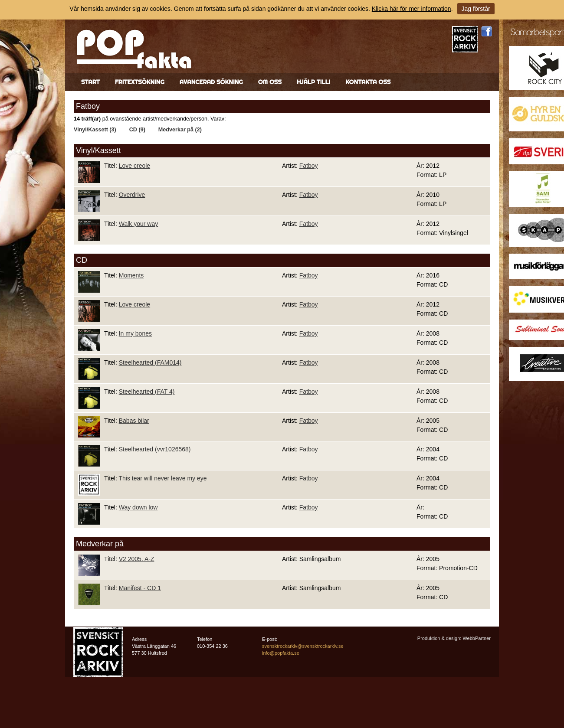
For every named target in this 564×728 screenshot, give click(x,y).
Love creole (134, 166)
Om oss (270, 82)
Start (90, 82)
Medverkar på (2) (180, 130)
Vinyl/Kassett (98, 150)
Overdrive (132, 195)
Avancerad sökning (211, 82)
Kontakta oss (368, 82)
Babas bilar (134, 421)
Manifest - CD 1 (140, 588)
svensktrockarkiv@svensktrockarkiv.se (303, 646)
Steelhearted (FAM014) (150, 362)
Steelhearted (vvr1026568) (155, 449)
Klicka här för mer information (412, 9)
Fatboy (309, 166)
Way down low (138, 507)
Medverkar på (100, 544)
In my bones (135, 333)
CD (82, 260)
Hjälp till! (313, 82)
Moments (131, 275)
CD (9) (137, 130)
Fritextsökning (140, 82)
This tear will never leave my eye (162, 478)
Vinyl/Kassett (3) (95, 130)
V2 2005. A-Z (137, 559)
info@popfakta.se (281, 653)
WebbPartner (477, 638)
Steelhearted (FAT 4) (147, 392)
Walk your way (139, 224)
